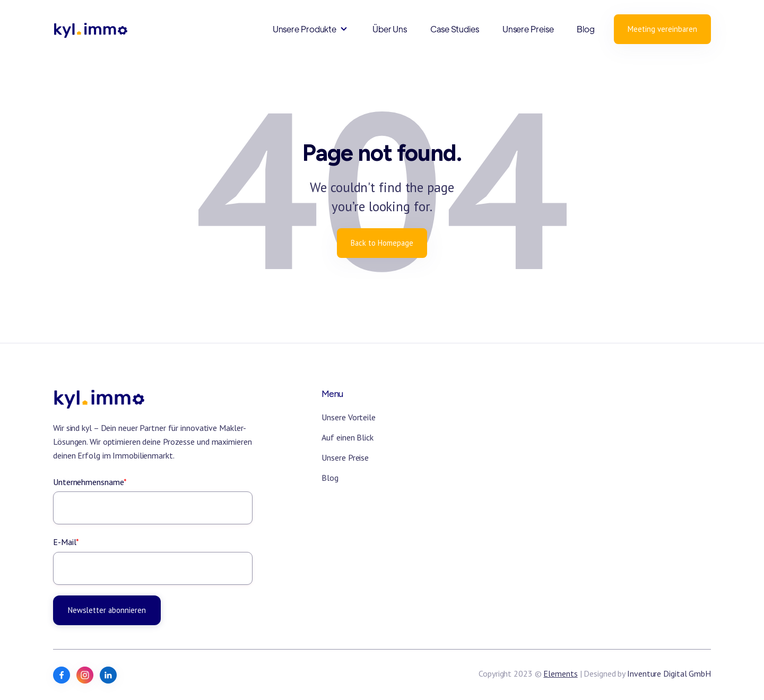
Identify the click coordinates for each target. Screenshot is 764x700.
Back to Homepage (382, 243)
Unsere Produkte (305, 29)
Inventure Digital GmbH (669, 673)
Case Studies (455, 29)
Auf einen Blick (348, 437)
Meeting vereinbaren (662, 29)
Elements (560, 673)
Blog (586, 29)
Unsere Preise (528, 29)
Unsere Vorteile (349, 417)
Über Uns (390, 29)
